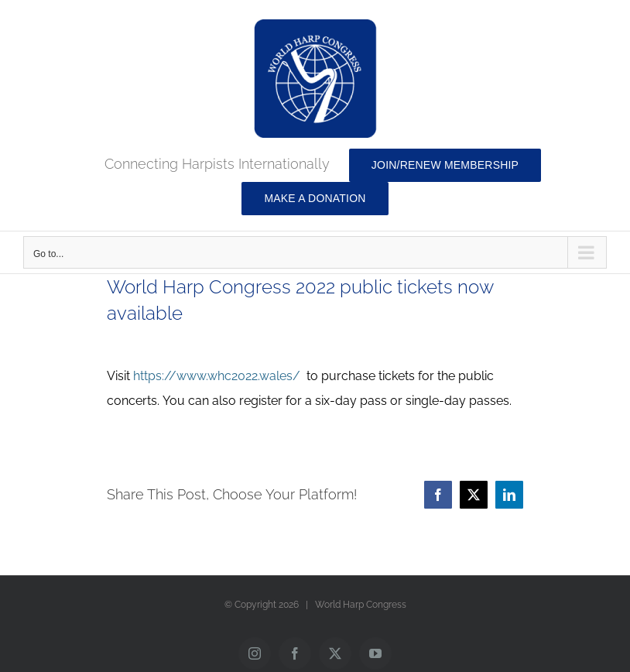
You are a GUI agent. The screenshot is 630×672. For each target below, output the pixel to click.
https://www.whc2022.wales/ (217, 376)
